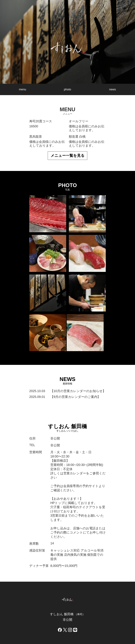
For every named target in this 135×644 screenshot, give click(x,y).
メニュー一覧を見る (68, 156)
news (113, 89)
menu (22, 89)
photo (67, 89)
